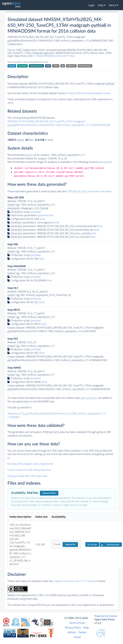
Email (78, 637)
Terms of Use (77, 623)
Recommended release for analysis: (27, 158)
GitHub (71, 632)
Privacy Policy (73, 628)
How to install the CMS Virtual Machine (29, 470)
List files (92, 544)
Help (86, 628)
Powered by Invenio (106, 616)
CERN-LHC (71, 66)
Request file (70, 544)
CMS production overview (89, 191)
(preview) (36, 212)
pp (63, 66)
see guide (105, 162)
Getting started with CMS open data (28, 476)
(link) (51, 215)
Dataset (12, 66)
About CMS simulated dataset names (90, 93)
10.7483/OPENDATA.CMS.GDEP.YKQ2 (54, 56)
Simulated (23, 66)
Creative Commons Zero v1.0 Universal (75, 581)
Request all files (49, 493)
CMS (48, 66)
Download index (110, 545)
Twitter (82, 632)
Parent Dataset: (85, 66)
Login (91, 5)
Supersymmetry (36, 66)
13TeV (56, 66)
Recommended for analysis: (29, 155)
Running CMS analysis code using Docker (30, 464)
